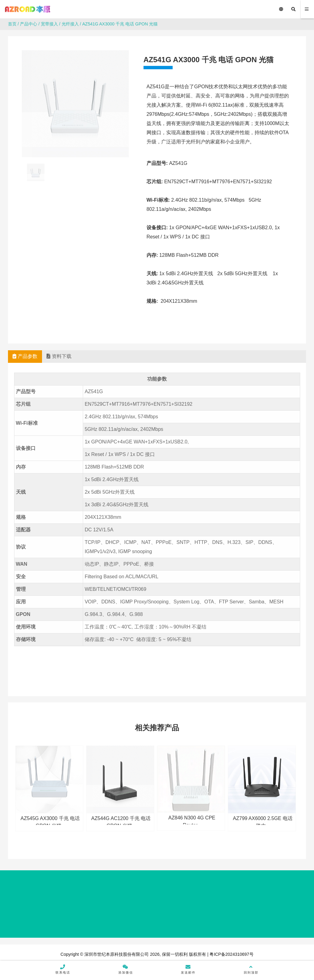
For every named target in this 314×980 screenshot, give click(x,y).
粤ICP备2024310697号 (231, 954)
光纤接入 (70, 24)
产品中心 (29, 24)
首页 (12, 24)
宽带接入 (49, 24)
